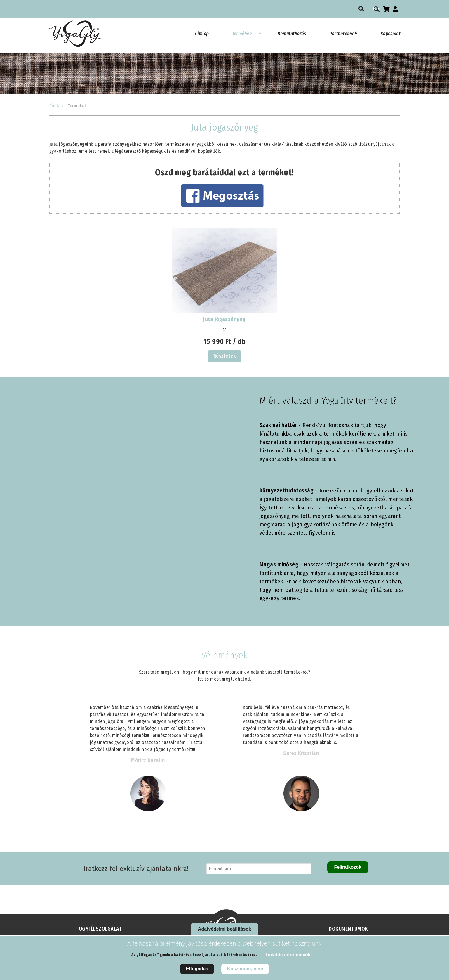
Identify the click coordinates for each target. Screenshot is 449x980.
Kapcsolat (390, 34)
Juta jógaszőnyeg (224, 319)
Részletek (224, 356)
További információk (288, 955)
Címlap (202, 34)
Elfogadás (197, 969)
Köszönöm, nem (245, 969)
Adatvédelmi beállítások (224, 929)
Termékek (247, 37)
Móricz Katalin (148, 760)
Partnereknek (343, 34)
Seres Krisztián (301, 753)
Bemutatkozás (292, 34)
